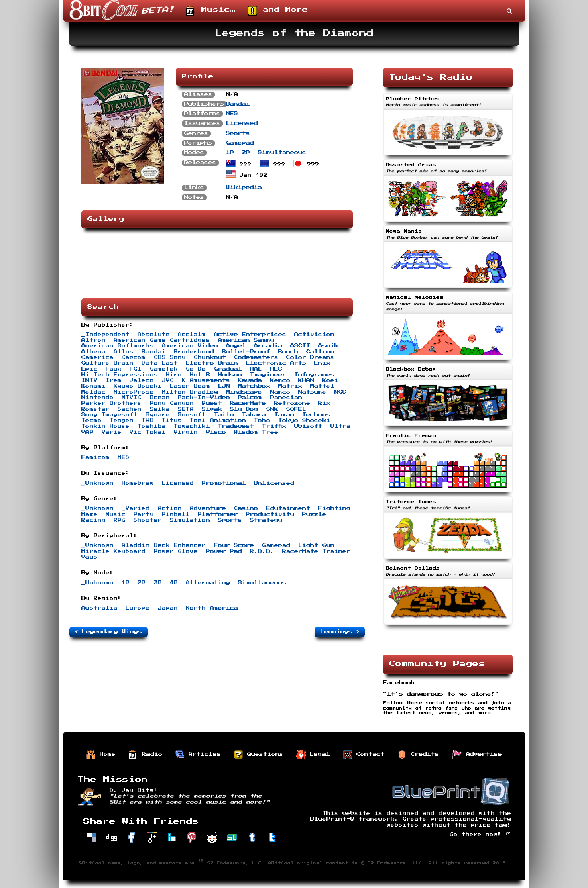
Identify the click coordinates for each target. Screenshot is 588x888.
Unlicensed (274, 483)
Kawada (250, 380)
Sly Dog (244, 409)
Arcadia (268, 346)
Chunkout (210, 357)
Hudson (230, 375)
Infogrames (314, 375)
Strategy (266, 520)
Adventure (208, 508)
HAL (256, 369)
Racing (94, 520)
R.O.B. (262, 551)
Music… (211, 11)
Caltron (320, 352)
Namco (280, 392)
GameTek (164, 369)
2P (246, 153)
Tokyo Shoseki (304, 421)
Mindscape (244, 392)
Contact (364, 755)
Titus (172, 421)
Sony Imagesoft (110, 415)
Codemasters (256, 357)
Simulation (190, 520)
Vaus (90, 557)
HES (276, 369)
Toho (262, 421)
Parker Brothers (112, 403)
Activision (314, 335)
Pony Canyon (172, 403)
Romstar (96, 409)
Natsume (312, 392)
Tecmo (92, 421)
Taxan (284, 415)
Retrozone (292, 403)
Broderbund (194, 352)
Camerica (98, 357)
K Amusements (206, 380)
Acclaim (192, 335)
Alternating (208, 583)
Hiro (174, 375)
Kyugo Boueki (138, 386)
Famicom (96, 457)
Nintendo (98, 398)
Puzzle (314, 514)
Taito (224, 415)
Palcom (250, 398)
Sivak (212, 409)
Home (101, 755)
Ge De (196, 369)
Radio (145, 755)
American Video (190, 346)
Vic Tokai (148, 432)
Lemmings (340, 632)
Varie (112, 432)
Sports (238, 133)
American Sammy (246, 340)
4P (174, 583)
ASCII (300, 346)
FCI (136, 369)
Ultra (340, 426)
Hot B (200, 375)
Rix (324, 403)
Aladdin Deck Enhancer (164, 545)
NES (232, 114)
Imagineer (268, 375)
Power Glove (176, 551)
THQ (148, 421)
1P (230, 153)
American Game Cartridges (162, 340)
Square (158, 415)
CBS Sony (170, 357)
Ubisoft (308, 426)
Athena (94, 352)
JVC (168, 380)
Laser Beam (190, 386)
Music (116, 514)
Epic (90, 369)
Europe (138, 608)
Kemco (280, 380)
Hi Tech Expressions (120, 375)
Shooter (148, 520)
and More (278, 11)
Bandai (238, 104)
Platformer (218, 514)
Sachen (130, 409)
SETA (186, 409)
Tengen (122, 421)
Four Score (234, 545)
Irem (114, 380)
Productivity (270, 514)
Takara (254, 415)
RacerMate (248, 403)
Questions (258, 755)
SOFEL (296, 409)
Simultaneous (282, 153)
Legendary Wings (109, 632)
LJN (224, 386)
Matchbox (254, 386)
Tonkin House (106, 426)
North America (212, 608)
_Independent (106, 335)
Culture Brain (108, 363)
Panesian (286, 398)
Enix (322, 363)
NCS (340, 392)
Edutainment (288, 508)
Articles (198, 755)
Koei (330, 380)
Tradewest (236, 426)
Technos (316, 415)
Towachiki (192, 426)
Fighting (334, 508)
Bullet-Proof (246, 352)
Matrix (290, 386)
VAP (87, 432)
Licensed (242, 123)
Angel (236, 346)
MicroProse (134, 392)
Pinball (176, 514)
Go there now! (480, 835)
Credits (418, 755)
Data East (160, 363)
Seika (160, 409)
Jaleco (142, 380)
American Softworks (118, 346)
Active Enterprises (250, 335)
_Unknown (98, 483)
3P (158, 583)
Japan (168, 608)
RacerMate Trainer (316, 551)
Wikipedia (244, 188)
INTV (90, 380)
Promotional (224, 483)
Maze (90, 514)
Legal (313, 755)
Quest (212, 403)
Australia (100, 608)
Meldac (94, 392)
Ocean (160, 398)
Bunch (288, 352)
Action (170, 508)
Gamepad (240, 143)
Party (144, 514)
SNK (272, 409)
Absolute (154, 335)
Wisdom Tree (256, 432)
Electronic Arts (276, 363)
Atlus (124, 352)
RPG (120, 520)
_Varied (136, 508)
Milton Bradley (190, 392)
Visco (216, 432)
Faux (114, 369)
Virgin (186, 432)
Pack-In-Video (204, 398)
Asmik (328, 346)
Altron (94, 340)
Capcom (134, 357)
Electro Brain (212, 363)
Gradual (228, 369)
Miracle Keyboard (114, 551)
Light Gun (316, 545)
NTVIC (132, 398)
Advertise (477, 755)
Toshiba (152, 426)
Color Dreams (310, 357)
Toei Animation (218, 421)
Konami (94, 386)
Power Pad (224, 551)
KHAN (306, 380)
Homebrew (138, 483)
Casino (246, 508)
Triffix (274, 426)
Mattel (322, 386)
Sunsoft (192, 415)
